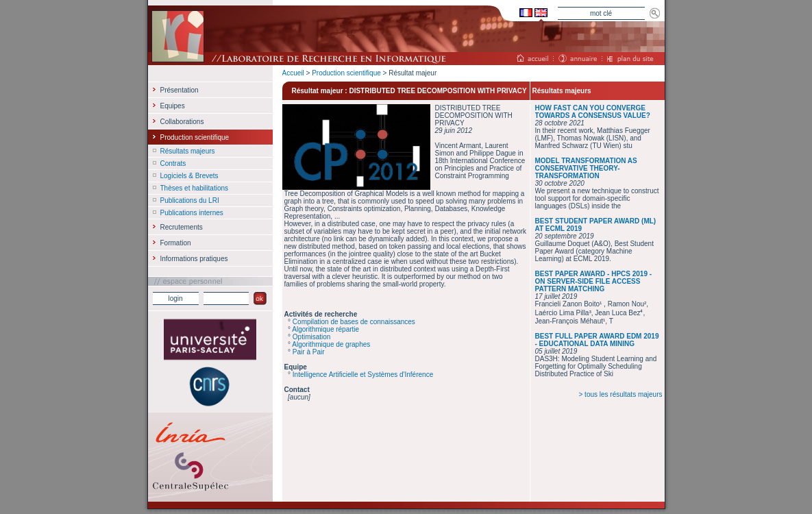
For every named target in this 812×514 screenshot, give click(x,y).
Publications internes (192, 213)
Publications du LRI (190, 200)
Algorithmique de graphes (331, 344)
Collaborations (182, 122)
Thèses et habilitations (195, 188)
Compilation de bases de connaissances (354, 322)
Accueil (293, 73)
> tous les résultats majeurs (621, 394)
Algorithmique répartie (325, 329)
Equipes (173, 106)
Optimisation (312, 337)
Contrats (173, 163)
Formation (176, 243)
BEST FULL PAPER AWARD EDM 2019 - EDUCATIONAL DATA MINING (597, 340)
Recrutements (182, 227)
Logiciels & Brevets (189, 176)
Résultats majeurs (188, 151)
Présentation (180, 90)
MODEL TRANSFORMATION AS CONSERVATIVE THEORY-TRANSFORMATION (586, 168)
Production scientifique (346, 73)
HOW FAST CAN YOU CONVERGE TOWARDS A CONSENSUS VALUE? (593, 112)
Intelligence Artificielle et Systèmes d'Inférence (363, 375)
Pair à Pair (309, 352)
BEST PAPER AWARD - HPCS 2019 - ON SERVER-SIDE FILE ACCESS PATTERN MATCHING (594, 281)
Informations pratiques (194, 259)
